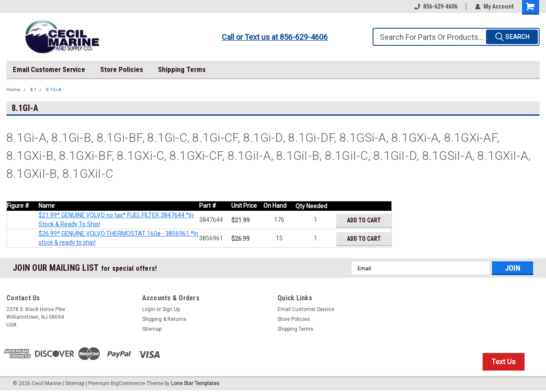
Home (13, 90)
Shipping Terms (182, 69)
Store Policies (122, 69)
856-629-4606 (436, 6)
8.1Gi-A (54, 90)
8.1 (33, 90)
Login (149, 309)
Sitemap (152, 329)
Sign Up (171, 309)
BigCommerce (128, 383)
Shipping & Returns (164, 319)
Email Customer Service (49, 69)
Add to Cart (364, 220)
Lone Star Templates (195, 383)
